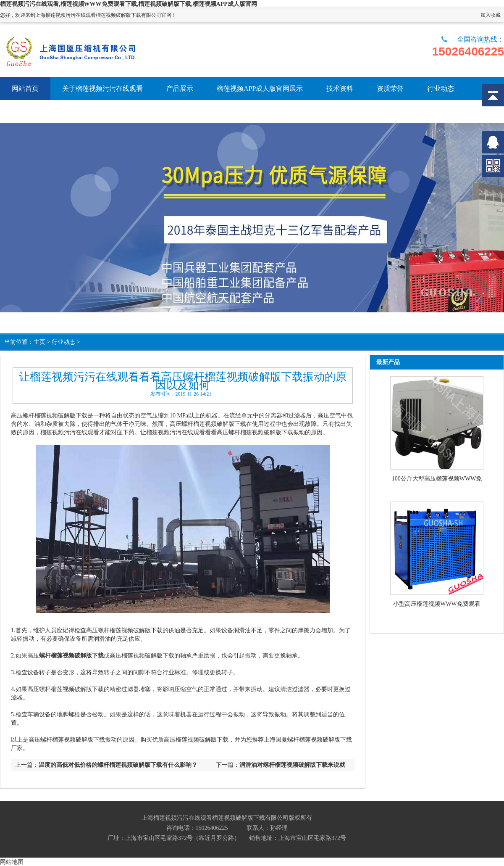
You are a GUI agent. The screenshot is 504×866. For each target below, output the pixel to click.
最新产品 (388, 362)
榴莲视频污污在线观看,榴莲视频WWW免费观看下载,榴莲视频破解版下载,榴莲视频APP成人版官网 (129, 4)
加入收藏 (491, 15)
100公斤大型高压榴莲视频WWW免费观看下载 (437, 479)
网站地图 (12, 862)
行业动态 (63, 342)
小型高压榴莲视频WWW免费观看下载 (437, 605)
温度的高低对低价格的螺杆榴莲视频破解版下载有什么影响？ (118, 765)
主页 (39, 342)
